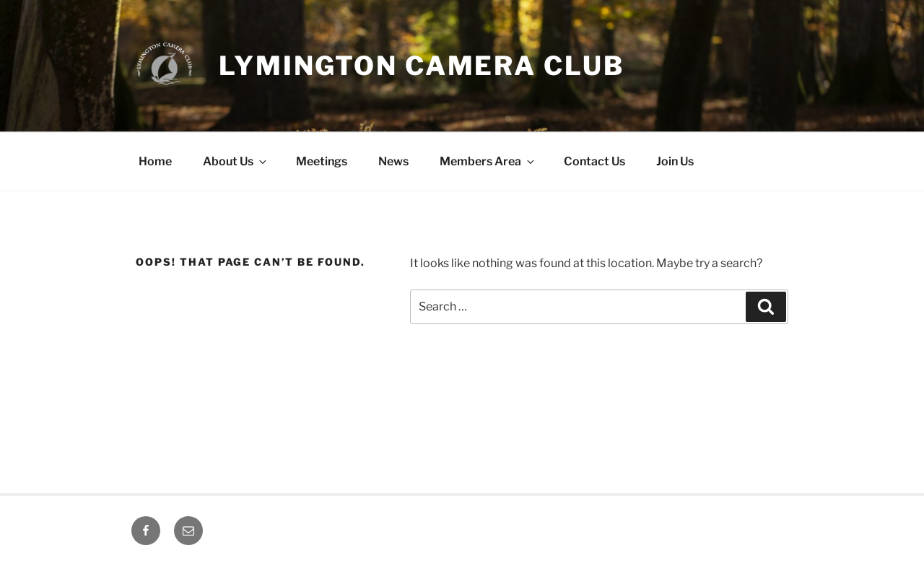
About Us (236, 161)
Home (155, 161)
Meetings (322, 161)
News (393, 161)
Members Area (488, 161)
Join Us (675, 161)
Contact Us (594, 161)
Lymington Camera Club (421, 66)
